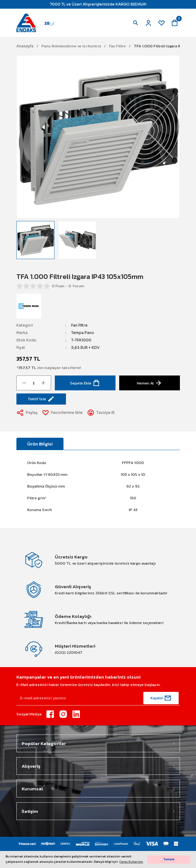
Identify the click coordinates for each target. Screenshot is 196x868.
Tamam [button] (169, 859)
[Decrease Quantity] (24, 383)
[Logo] (38, 22)
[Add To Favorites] (63, 413)
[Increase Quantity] (43, 383)
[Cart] (175, 23)
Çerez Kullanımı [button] (131, 862)
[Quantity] (34, 383)
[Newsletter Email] (98, 698)
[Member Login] (149, 23)
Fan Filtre (79, 325)
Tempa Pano (83, 333)
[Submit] (161, 698)
